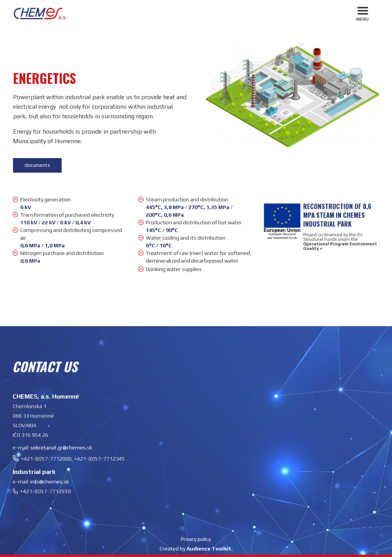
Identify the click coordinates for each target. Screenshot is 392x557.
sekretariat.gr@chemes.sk (61, 448)
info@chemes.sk (50, 482)
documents (37, 165)
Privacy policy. (196, 539)
